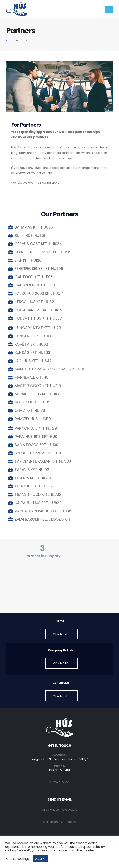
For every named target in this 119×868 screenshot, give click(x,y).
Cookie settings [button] (18, 859)
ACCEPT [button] (40, 859)
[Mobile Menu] (109, 9)
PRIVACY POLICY (59, 782)
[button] (62, 634)
